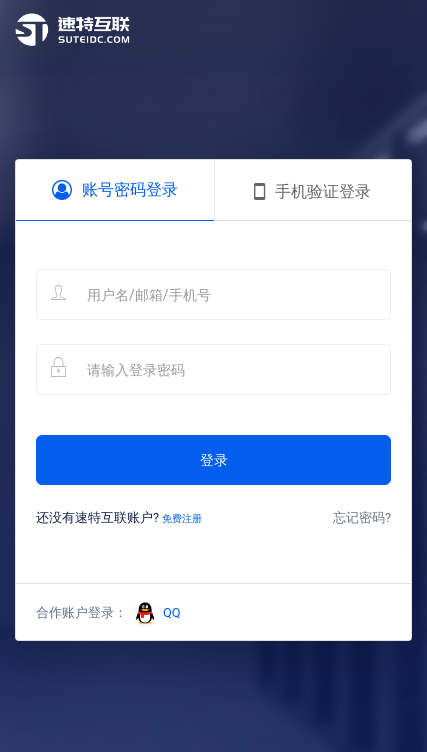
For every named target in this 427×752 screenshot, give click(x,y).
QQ (156, 612)
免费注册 (182, 518)
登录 (214, 460)
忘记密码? (362, 517)
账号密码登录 (115, 190)
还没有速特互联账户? (119, 517)
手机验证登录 (312, 192)
